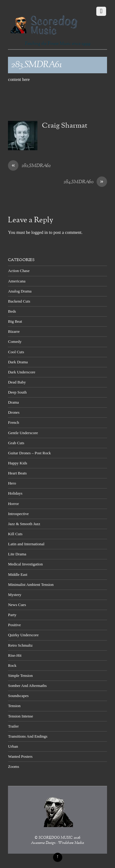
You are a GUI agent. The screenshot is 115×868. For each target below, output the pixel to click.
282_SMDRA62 (29, 166)
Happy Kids (17, 463)
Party (12, 615)
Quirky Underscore (23, 635)
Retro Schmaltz (20, 645)
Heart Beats (17, 473)
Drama (13, 402)
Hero (12, 483)
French (13, 422)
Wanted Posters (20, 756)
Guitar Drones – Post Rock (29, 453)
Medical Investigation (25, 564)
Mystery (15, 595)
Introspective (18, 514)
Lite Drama (17, 554)
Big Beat (15, 321)
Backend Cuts (19, 301)
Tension (14, 706)
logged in (40, 232)
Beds (12, 311)
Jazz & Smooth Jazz (24, 524)
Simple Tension (20, 676)
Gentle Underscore (23, 433)
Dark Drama (18, 362)
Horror (13, 504)
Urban (13, 746)
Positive (14, 625)
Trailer (13, 726)
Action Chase (19, 271)
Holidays (15, 493)
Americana (17, 281)
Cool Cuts (16, 352)
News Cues (17, 605)
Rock (12, 665)
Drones (14, 412)
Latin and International (26, 544)
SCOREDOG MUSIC (56, 838)
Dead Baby (17, 382)
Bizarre (14, 331)
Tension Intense (20, 716)
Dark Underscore (22, 372)
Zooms (13, 766)
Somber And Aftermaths (27, 686)
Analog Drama (20, 291)
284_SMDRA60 (85, 182)
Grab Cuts (16, 443)
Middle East (18, 574)
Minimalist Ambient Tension (31, 585)
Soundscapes (18, 696)
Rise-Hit (15, 655)
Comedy (15, 341)
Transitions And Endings (28, 736)
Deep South (17, 392)
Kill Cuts (15, 534)
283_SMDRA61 (36, 65)
